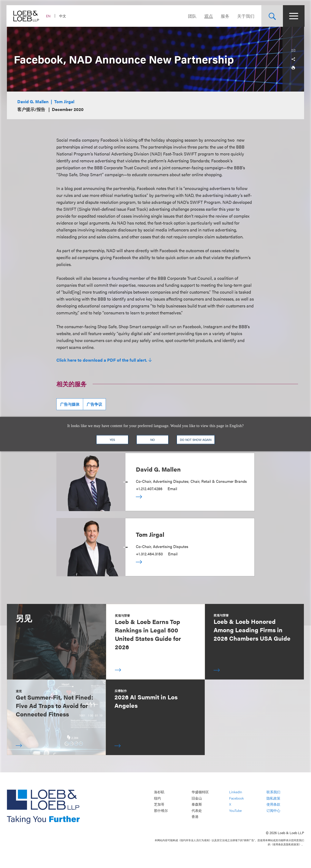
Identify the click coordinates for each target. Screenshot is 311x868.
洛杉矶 (159, 792)
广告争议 (94, 404)
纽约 (157, 798)
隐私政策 (273, 798)
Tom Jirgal (64, 101)
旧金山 (197, 798)
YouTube (235, 810)
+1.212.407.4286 (149, 489)
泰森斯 (197, 804)
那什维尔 (161, 810)
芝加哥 (159, 804)
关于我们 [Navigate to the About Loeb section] (245, 16)
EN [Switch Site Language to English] (49, 16)
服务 (225, 16)
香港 (195, 817)
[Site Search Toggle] (272, 16)
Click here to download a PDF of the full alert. (102, 360)
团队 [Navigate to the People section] (192, 16)
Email (172, 489)
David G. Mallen (33, 101)
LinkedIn (236, 792)
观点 (208, 16)
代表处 (197, 810)
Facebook (236, 798)
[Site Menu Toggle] (293, 16)
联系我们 (273, 792)
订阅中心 (273, 810)
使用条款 (273, 804)
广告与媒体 (70, 404)
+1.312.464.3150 (149, 554)
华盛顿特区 (200, 792)
